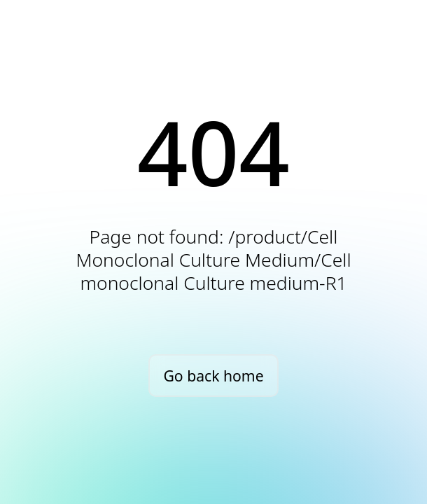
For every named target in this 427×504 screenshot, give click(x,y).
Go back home (213, 376)
